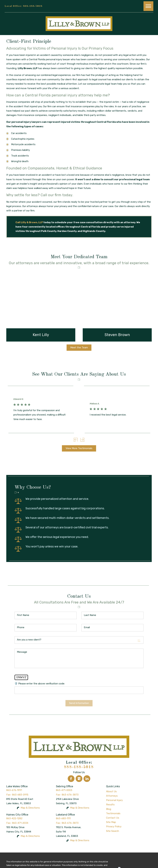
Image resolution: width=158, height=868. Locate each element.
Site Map (111, 822)
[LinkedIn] (87, 779)
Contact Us (113, 818)
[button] (148, 6)
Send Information (79, 703)
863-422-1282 (14, 818)
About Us (111, 791)
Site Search (113, 831)
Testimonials (113, 813)
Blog (109, 809)
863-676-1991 (14, 790)
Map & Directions (30, 808)
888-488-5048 (33, 6)
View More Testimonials (79, 448)
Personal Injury (114, 800)
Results (110, 805)
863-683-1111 (63, 818)
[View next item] (82, 440)
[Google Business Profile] (79, 779)
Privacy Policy (114, 826)
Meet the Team (79, 348)
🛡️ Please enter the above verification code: (40, 684)
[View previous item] (76, 440)
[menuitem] (129, 792)
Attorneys (112, 796)
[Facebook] (71, 779)
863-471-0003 (64, 790)
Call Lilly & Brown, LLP (29, 222)
